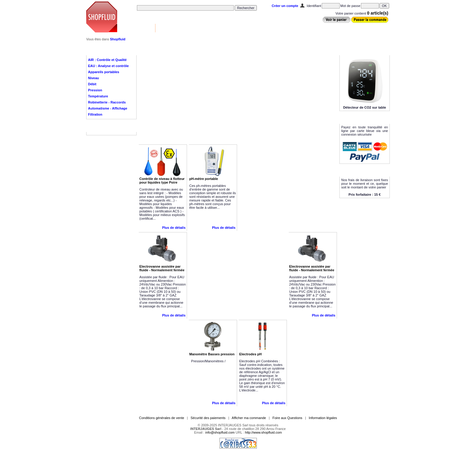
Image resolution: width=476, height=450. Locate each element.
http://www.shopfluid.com (263, 432)
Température (98, 96)
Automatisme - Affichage (108, 108)
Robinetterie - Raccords (107, 102)
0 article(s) (378, 13)
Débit (92, 84)
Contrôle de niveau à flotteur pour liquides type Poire (162, 181)
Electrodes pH (250, 354)
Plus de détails (174, 228)
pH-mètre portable (204, 179)
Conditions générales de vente (162, 418)
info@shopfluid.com (220, 432)
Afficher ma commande (249, 418)
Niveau (93, 78)
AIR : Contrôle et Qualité (107, 60)
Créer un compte (285, 6)
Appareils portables (104, 72)
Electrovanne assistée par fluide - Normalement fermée (162, 268)
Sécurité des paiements (208, 418)
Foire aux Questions (287, 418)
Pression (95, 90)
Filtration (95, 114)
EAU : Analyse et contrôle (108, 66)
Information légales (323, 418)
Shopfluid (118, 39)
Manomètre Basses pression (212, 354)
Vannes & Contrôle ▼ (137, 28)
